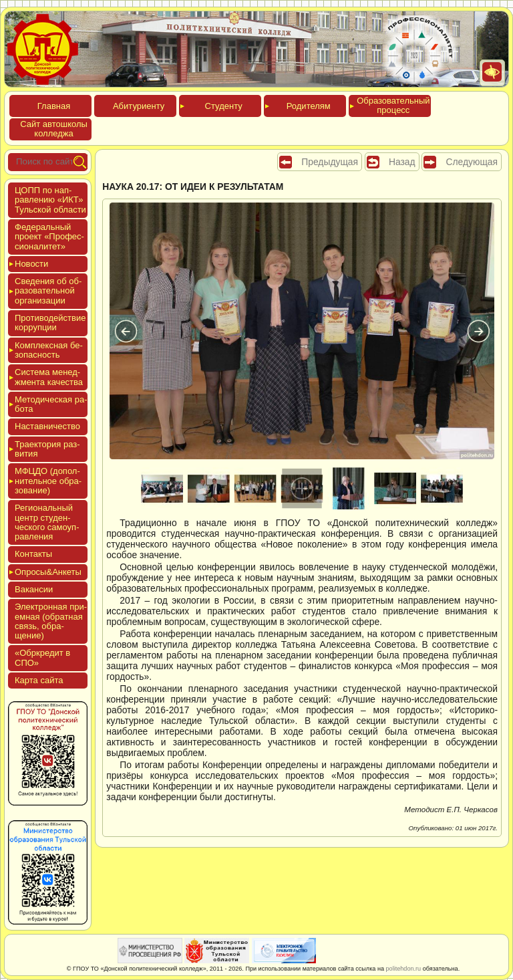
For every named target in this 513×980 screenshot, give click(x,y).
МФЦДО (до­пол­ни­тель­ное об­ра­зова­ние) (48, 481)
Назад (402, 162)
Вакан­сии (34, 589)
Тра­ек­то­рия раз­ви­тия (47, 449)
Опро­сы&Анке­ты (48, 572)
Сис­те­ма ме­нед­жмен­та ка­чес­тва (49, 377)
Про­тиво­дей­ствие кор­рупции (50, 323)
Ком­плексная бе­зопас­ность (49, 350)
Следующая (472, 162)
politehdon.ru (404, 969)
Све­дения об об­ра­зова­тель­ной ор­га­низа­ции (48, 291)
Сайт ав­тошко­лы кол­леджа (54, 129)
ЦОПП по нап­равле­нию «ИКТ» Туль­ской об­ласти (50, 200)
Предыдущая (330, 162)
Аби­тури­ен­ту (139, 106)
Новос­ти (31, 264)
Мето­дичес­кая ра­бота (51, 404)
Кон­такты (33, 554)
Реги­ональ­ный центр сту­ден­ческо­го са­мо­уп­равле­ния (47, 522)
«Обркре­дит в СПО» (42, 657)
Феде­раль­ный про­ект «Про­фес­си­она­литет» (49, 237)
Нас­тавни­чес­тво (47, 426)
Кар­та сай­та (39, 680)
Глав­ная (54, 106)
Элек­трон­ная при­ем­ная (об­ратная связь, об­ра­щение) (51, 621)
